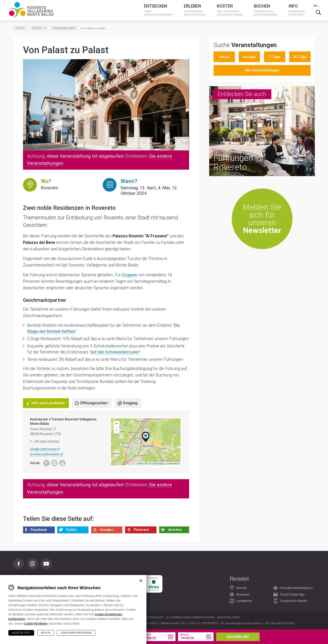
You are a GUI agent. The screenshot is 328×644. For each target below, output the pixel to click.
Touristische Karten (293, 601)
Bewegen (243, 595)
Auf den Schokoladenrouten (115, 352)
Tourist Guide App (292, 595)
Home (20, 28)
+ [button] (116, 424)
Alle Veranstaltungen (262, 70)
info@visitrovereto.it (45, 449)
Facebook (44, 462)
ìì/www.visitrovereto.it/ (47, 454)
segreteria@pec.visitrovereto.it (244, 623)
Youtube (61, 462)
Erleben (39, 28)
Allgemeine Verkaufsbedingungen (190, 617)
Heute (224, 57)
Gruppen (129, 275)
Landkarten (244, 601)
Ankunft (147, 635)
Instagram (53, 462)
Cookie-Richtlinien (36, 624)
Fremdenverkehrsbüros (296, 588)
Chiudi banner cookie (141, 581)
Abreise (185, 635)
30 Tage (300, 57)
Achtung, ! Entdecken (99, 160)
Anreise (242, 588)
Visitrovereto (31, 10)
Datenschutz (154, 617)
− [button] (116, 430)
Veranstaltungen (64, 28)
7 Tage (275, 57)
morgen (249, 57)
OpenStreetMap (157, 464)
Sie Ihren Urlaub (100, 637)
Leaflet (140, 464)
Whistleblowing (229, 617)
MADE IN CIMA (285, 623)
